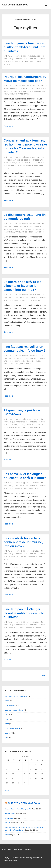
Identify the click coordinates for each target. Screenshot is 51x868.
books (7, 701)
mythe (19, 62)
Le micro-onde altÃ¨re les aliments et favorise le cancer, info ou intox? (22, 286)
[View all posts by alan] (9, 56)
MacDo (14, 94)
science (33, 59)
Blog (10, 849)
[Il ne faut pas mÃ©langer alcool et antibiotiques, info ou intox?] (32, 622)
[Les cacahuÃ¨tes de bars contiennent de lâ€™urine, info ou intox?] (32, 551)
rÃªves (26, 361)
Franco (8, 823)
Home (4, 849)
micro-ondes (22, 300)
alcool (11, 628)
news (7, 724)
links (7, 715)
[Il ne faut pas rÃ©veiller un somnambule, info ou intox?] (32, 356)
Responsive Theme (10, 860)
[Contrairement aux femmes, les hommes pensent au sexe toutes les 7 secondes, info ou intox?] (30, 157)
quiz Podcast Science (21, 59)
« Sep (7, 790)
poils (37, 488)
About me (28, 849)
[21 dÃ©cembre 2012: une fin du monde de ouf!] (33, 224)
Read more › (9, 126)
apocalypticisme (35, 229)
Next (44, 675)
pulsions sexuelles (23, 166)
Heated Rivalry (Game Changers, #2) (18, 809)
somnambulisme (27, 364)
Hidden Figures (10, 814)
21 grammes (12, 425)
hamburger (28, 91)
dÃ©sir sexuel (9, 163)
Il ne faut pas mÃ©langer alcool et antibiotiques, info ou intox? (24, 613)
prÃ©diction (39, 232)
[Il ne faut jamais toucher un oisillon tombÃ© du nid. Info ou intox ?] (33, 56)
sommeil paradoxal (12, 364)
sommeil (37, 361)
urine (6, 559)
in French (12, 62)
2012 (16, 229)
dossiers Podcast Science (16, 89)
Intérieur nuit (10, 818)
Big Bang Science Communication (17, 696)
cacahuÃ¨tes (13, 557)
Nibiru (30, 232)
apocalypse (23, 229)
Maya (12, 232)
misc (7, 719)
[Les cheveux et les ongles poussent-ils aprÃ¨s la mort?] (32, 483)
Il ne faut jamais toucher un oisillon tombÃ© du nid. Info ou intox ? (25, 47)
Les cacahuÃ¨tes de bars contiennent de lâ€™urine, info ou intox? (23, 542)
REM (31, 361)
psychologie (9, 166)
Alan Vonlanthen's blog (15, 5)
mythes (25, 62)
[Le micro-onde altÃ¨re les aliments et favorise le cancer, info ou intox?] (33, 295)
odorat (32, 62)
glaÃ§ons (23, 557)
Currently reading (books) (24, 803)
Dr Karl (21, 425)
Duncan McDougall (33, 425)
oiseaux (7, 64)
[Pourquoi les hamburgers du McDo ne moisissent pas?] (30, 86)
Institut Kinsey (31, 163)
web (7, 737)
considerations (10, 705)
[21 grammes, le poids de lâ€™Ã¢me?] (32, 419)
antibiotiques (20, 628)
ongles (31, 488)
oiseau (39, 62)
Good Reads (18, 849)
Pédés (7, 835)
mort (13, 428)
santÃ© (37, 300)
